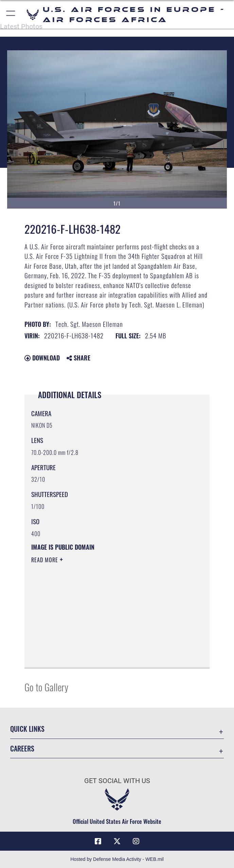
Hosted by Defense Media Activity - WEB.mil (117, 859)
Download (42, 358)
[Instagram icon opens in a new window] (136, 841)
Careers (22, 748)
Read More (46, 560)
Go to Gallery (46, 687)
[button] (11, 14)
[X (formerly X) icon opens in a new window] (117, 841)
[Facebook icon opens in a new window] (98, 841)
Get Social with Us (117, 781)
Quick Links (27, 729)
